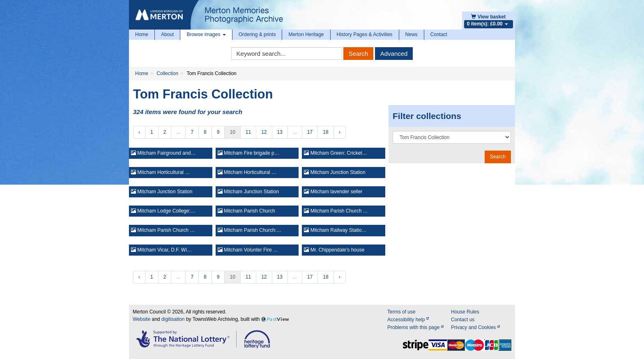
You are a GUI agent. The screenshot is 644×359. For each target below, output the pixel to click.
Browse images (206, 34)
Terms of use (401, 312)
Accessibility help (408, 320)
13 (280, 132)
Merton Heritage (306, 34)
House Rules (465, 312)
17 (310, 132)
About (167, 34)
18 (325, 132)
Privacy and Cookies (475, 327)
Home (142, 34)
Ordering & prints (257, 34)
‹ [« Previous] (139, 132)
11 (248, 132)
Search (359, 54)
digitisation (173, 319)
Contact (439, 34)
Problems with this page (415, 327)
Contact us (463, 320)
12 (264, 132)
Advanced (394, 54)
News (412, 34)
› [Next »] (340, 132)
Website (141, 319)
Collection (167, 73)
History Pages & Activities (365, 34)
